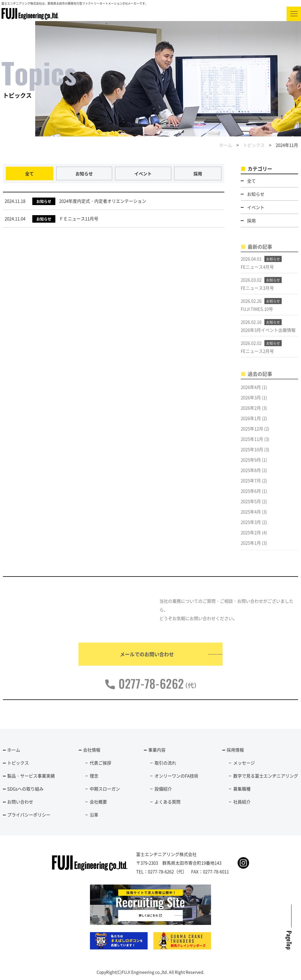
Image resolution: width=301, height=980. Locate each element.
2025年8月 (251, 475)
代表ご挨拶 (100, 763)
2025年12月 (252, 433)
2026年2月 (251, 412)
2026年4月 (251, 392)
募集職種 (242, 789)
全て (29, 173)
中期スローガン (105, 789)
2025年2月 (251, 537)
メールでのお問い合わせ (147, 659)
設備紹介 (163, 789)
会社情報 (92, 750)
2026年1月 (251, 423)
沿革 (94, 815)
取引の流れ (165, 763)
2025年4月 (251, 516)
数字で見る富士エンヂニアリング (266, 776)
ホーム (226, 145)
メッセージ (244, 763)
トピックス (254, 145)
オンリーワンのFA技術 (176, 776)
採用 (198, 173)
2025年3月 (251, 526)
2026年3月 (251, 402)
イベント (143, 173)
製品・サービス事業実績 (31, 776)
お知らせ (84, 173)
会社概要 (98, 802)
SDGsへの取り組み (25, 789)
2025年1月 (251, 547)
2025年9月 (251, 464)
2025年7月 (251, 485)
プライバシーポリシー (29, 815)
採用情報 (235, 750)
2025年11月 (252, 443)
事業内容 (157, 750)
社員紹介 (242, 802)
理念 (94, 776)
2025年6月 (251, 495)
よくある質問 (168, 802)
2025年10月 (252, 454)
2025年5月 (251, 506)
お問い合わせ (20, 802)
